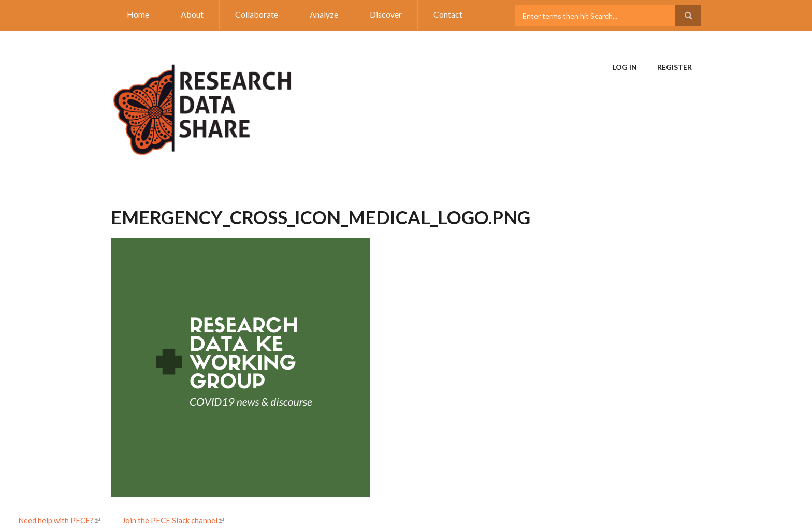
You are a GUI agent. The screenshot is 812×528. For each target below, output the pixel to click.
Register (675, 67)
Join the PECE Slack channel (173, 520)
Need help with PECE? (59, 520)
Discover (386, 14)
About (192, 14)
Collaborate (257, 14)
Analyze (324, 14)
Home (138, 14)
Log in (625, 67)
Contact (448, 14)
